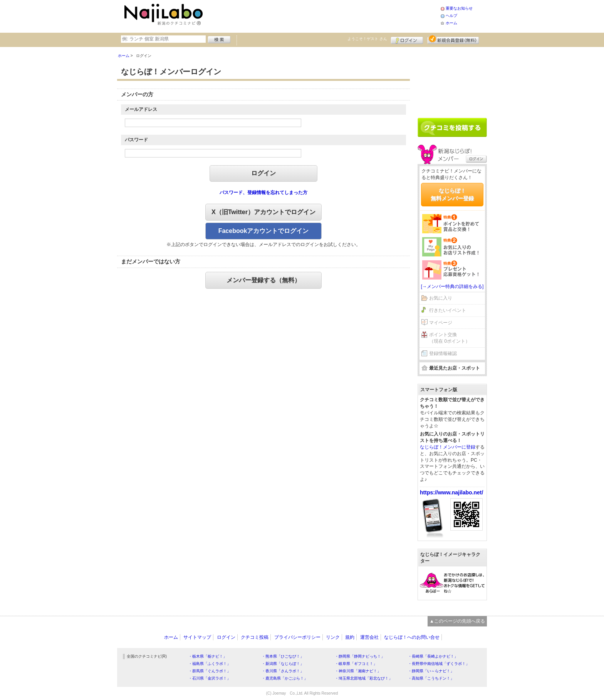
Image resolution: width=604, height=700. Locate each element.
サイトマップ (197, 637)
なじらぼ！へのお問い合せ (412, 637)
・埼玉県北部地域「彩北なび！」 (364, 678)
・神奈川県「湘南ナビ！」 (358, 671)
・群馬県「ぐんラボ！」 (210, 671)
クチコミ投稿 (255, 637)
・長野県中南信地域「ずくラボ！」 (439, 664)
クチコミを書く (452, 127)
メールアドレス (141, 109)
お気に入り (441, 298)
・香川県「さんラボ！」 (283, 671)
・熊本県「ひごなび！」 (283, 656)
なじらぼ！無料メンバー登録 (452, 194)
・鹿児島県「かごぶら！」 (285, 678)
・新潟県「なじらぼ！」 (283, 664)
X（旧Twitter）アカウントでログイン (263, 212)
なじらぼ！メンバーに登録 (448, 447)
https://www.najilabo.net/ (451, 492)
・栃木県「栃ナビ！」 (208, 656)
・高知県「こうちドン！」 (431, 678)
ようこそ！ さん (367, 39)
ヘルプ (451, 16)
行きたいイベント (448, 310)
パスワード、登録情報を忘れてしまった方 (263, 193)
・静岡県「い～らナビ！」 (431, 671)
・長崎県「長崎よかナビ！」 (433, 656)
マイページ (441, 323)
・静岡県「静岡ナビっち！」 (360, 656)
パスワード (136, 140)
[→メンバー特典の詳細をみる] (452, 286)
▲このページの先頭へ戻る (457, 621)
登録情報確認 (443, 353)
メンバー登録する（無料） (263, 280)
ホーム (451, 23)
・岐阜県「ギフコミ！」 (356, 664)
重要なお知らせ (459, 8)
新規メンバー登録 (453, 39)
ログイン (407, 39)
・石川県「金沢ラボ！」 (210, 678)
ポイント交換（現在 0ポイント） (450, 338)
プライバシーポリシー (297, 637)
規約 (350, 637)
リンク (333, 637)
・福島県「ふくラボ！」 (210, 664)
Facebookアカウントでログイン (264, 231)
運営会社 (369, 637)
